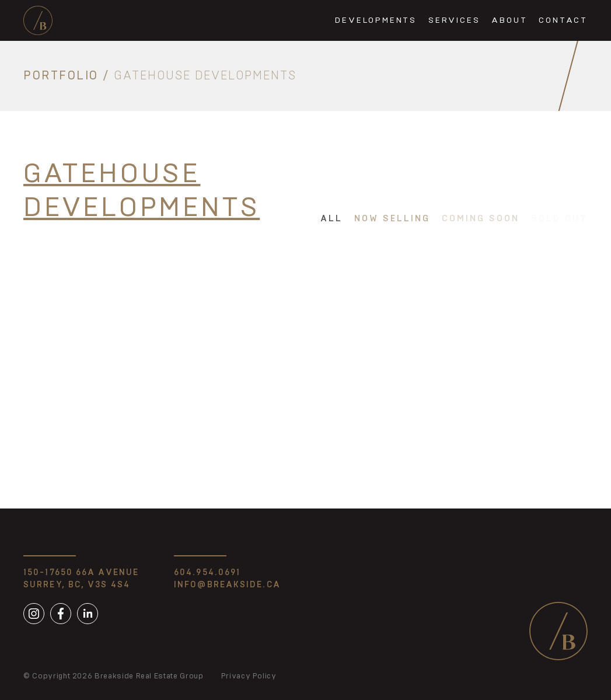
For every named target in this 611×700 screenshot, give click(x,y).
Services (454, 20)
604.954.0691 (207, 573)
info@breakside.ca (227, 585)
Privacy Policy (249, 676)
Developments (376, 20)
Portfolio (61, 76)
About (509, 20)
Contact (563, 20)
